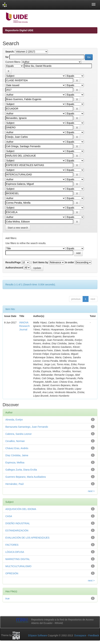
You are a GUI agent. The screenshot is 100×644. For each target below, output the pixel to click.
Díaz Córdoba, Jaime (17, 455)
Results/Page (13, 262)
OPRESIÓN (12, 573)
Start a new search (18, 228)
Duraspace (80, 635)
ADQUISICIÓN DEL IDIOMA (21, 509)
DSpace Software (38, 635)
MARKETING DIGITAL (18, 559)
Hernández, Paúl (14, 484)
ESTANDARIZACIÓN (17, 531)
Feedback (94, 635)
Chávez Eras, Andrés (17, 448)
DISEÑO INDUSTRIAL (18, 523)
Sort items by (40, 262)
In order (70, 262)
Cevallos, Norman (15, 441)
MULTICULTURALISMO (18, 566)
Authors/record (14, 268)
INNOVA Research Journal (25, 326)
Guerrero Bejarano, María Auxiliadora (26, 477)
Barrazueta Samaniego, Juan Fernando (27, 427)
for (7, 57)
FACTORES (12, 545)
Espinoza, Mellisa (15, 463)
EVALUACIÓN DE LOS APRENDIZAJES (27, 538)
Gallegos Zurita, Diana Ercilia (21, 470)
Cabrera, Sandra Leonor (19, 434)
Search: (10, 52)
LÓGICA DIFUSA (15, 552)
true (7, 598)
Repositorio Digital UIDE (19, 30)
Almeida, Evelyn (14, 420)
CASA (9, 516)
